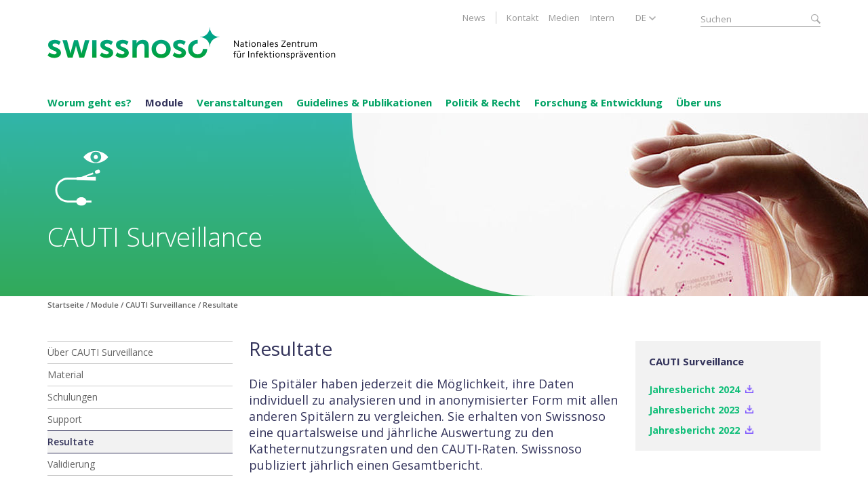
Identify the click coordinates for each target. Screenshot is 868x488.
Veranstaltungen (240, 102)
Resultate (71, 442)
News (474, 18)
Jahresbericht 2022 (694, 430)
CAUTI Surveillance (161, 305)
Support (65, 419)
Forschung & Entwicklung (598, 102)
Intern (602, 18)
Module (164, 102)
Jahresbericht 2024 (694, 389)
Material (65, 374)
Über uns (699, 102)
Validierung (71, 464)
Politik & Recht (483, 102)
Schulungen (73, 397)
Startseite (66, 305)
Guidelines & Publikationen (364, 102)
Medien (564, 18)
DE (641, 18)
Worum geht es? (90, 102)
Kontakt (522, 18)
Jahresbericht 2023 (694, 410)
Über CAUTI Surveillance (100, 352)
